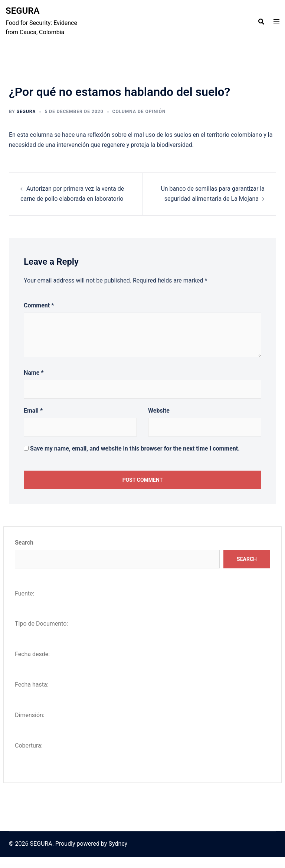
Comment (39, 305)
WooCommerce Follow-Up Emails (107, 867)
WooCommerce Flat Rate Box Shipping (82, 867)
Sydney (118, 844)
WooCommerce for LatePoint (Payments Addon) (153, 867)
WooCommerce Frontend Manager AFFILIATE (209, 867)
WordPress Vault (71, 867)
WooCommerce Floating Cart (94, 867)
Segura (26, 112)
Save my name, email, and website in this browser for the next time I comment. (135, 448)
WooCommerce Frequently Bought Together (183, 867)
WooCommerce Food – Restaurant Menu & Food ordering (134, 867)
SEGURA (23, 11)
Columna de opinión (139, 112)
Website (159, 411)
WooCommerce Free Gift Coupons (168, 867)
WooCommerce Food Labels (118, 867)
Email (33, 411)
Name (34, 373)
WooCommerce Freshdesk (196, 867)
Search (24, 543)
